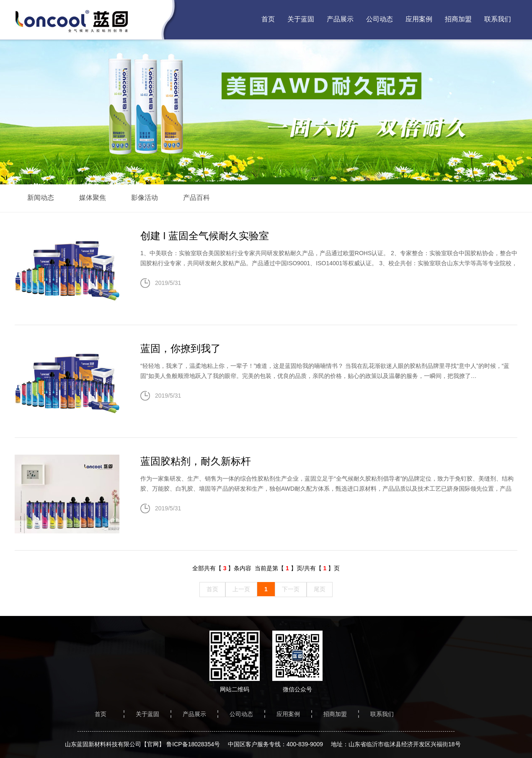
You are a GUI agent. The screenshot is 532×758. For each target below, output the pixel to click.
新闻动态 (41, 198)
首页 (268, 19)
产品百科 (196, 198)
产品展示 (340, 19)
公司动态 (380, 19)
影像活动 (145, 198)
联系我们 (498, 19)
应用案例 (419, 19)
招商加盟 (458, 19)
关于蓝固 (301, 19)
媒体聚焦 (93, 198)
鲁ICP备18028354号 (193, 744)
